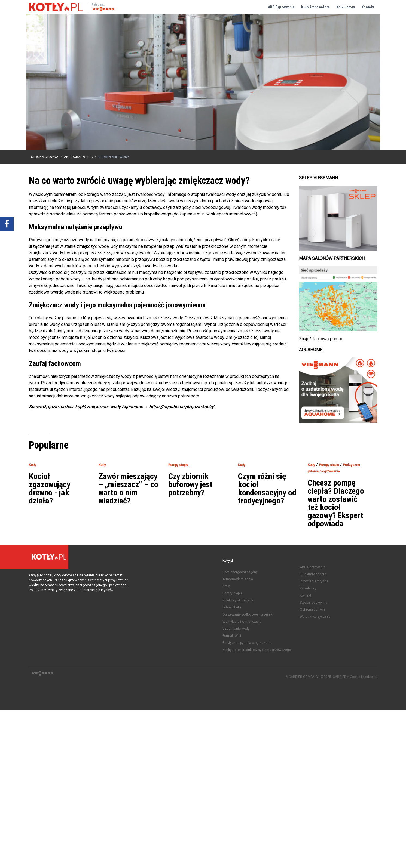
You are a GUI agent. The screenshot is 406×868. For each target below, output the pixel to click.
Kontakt (368, 7)
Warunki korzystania (315, 617)
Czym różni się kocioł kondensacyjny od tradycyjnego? (267, 489)
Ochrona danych (312, 610)
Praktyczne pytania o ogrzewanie (247, 643)
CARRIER (340, 677)
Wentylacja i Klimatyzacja (242, 622)
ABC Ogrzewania (281, 7)
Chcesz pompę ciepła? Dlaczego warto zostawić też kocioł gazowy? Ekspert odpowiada (336, 503)
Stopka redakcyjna (314, 603)
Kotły (226, 586)
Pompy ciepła (232, 593)
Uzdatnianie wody (236, 629)
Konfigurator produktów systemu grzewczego (257, 650)
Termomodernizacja (238, 579)
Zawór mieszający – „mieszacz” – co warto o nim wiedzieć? (128, 489)
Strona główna (45, 157)
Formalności (232, 636)
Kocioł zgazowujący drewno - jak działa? (50, 489)
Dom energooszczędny (240, 572)
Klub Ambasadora (315, 7)
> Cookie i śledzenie (362, 677)
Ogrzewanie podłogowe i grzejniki (248, 614)
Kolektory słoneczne (238, 600)
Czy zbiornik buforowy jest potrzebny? (190, 484)
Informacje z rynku (314, 581)
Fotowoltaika (232, 607)
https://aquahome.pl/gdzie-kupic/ (182, 407)
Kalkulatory (346, 7)
